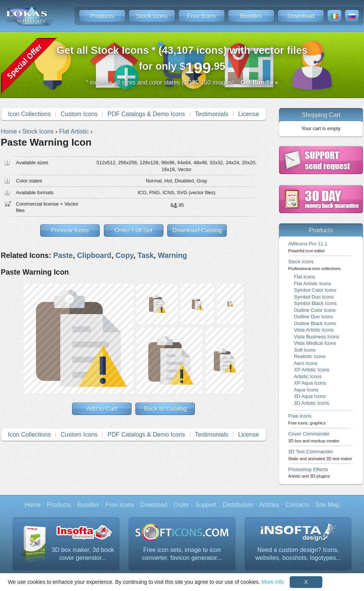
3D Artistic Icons (311, 403)
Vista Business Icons (316, 337)
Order (181, 505)
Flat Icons (304, 277)
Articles (269, 505)
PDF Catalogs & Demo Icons (147, 114)
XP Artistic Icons (311, 370)
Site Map (327, 505)
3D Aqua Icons (310, 396)
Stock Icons (152, 16)
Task (145, 255)
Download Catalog (197, 230)
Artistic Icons (308, 376)
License (249, 114)
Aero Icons (306, 363)
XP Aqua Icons (310, 383)
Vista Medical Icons (315, 343)
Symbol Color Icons (315, 290)
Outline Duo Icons (313, 317)
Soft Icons (305, 350)
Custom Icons (79, 114)
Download (301, 16)
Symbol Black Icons (315, 303)
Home (33, 505)
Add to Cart (102, 408)
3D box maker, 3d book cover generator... (83, 554)
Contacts (297, 505)
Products (102, 16)
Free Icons (202, 16)
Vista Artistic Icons (314, 330)
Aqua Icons (306, 390)
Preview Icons (70, 230)
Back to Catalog (165, 408)
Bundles (251, 16)
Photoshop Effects (309, 472)
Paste (63, 255)
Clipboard (94, 255)
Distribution (238, 505)
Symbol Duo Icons (314, 297)
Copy (124, 255)
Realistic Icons (310, 356)
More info (273, 582)
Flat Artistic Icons (312, 284)
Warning (172, 255)
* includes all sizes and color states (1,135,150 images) (182, 83)
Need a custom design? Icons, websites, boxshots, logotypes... (298, 554)
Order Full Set (133, 230)
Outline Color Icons (315, 310)
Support (206, 505)
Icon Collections (29, 114)
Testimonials (212, 114)
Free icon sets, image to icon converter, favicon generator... (182, 554)
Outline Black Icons (315, 323)
